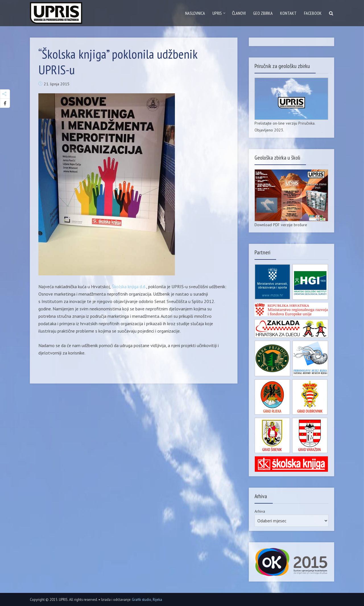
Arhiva (260, 511)
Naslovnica (195, 13)
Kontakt (288, 13)
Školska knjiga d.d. (129, 286)
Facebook (313, 13)
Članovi (239, 13)
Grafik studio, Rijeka (147, 599)
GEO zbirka (263, 13)
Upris (217, 13)
